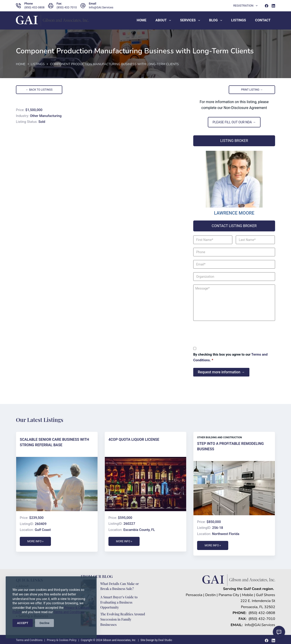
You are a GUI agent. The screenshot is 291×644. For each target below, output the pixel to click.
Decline (44, 623)
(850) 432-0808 (34, 7)
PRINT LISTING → (252, 90)
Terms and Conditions (69, 612)
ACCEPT (23, 623)
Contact (263, 20)
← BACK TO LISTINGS (39, 90)
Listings (239, 20)
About (164, 20)
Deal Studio (165, 639)
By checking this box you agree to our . (230, 357)
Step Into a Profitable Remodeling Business (230, 445)
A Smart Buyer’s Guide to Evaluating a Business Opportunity (119, 601)
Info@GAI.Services (101, 7)
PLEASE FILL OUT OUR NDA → (234, 122)
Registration (246, 6)
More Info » (35, 540)
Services (191, 20)
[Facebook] (267, 6)
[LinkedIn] (273, 6)
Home (142, 20)
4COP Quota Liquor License (134, 439)
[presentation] (228, 333)
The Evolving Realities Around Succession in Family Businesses (122, 618)
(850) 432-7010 (67, 7)
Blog (217, 20)
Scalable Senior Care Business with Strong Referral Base (54, 441)
